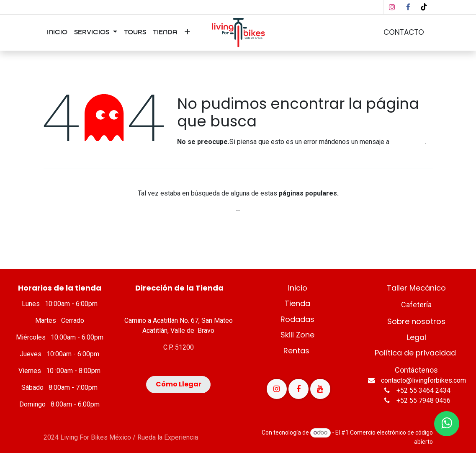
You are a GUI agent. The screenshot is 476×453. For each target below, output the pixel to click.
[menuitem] (57, 33)
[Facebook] (408, 7)
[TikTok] (424, 7)
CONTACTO (404, 32)
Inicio (238, 211)
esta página (408, 142)
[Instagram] (392, 7)
